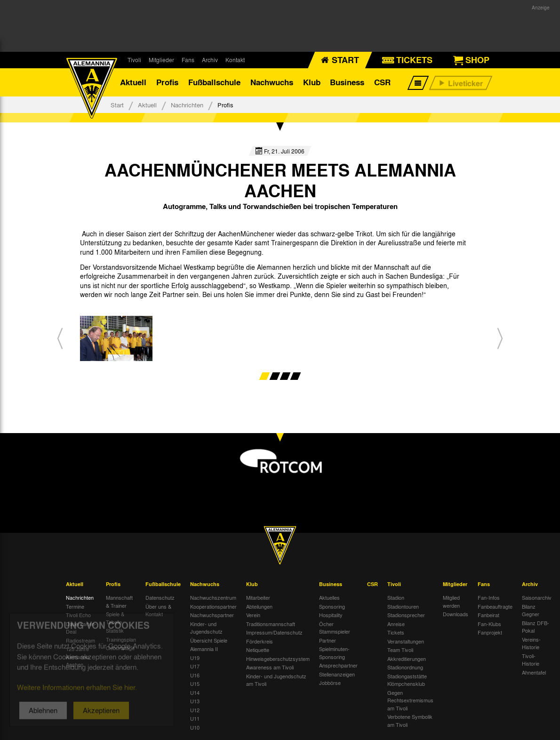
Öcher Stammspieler (335, 628)
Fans (188, 60)
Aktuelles (329, 597)
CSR (382, 82)
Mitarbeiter (258, 597)
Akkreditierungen (407, 659)
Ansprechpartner (338, 665)
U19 (195, 658)
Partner (328, 640)
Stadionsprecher (406, 615)
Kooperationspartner (213, 606)
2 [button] (275, 376)
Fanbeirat (488, 615)
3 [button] (285, 376)
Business (347, 82)
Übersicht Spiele (209, 640)
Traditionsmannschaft (271, 624)
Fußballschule (214, 82)
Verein (253, 615)
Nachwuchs (272, 82)
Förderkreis (260, 641)
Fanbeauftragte (495, 606)
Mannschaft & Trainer (119, 601)
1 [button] (265, 376)
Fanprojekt (490, 632)
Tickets (396, 632)
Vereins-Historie (531, 643)
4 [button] (296, 376)
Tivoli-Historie (531, 660)
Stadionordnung (405, 667)
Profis (167, 82)
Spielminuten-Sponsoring (334, 653)
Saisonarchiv (537, 597)
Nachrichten (187, 105)
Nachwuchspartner (212, 615)
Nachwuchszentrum (213, 597)
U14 (195, 692)
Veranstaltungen (406, 641)
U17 (195, 666)
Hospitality (331, 615)
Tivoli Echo (78, 615)
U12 (195, 710)
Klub (312, 82)
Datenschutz (160, 597)
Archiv (210, 60)
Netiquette (258, 650)
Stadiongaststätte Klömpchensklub (407, 680)
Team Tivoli (400, 650)
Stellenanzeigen (337, 674)
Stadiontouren (403, 606)
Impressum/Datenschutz (274, 632)
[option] (116, 338)
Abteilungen (259, 606)
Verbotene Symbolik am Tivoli (410, 720)
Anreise (396, 624)
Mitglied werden (451, 601)
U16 (195, 675)
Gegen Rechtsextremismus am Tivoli (410, 700)
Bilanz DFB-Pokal (536, 627)
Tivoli (134, 60)
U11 (195, 718)
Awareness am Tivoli (270, 667)
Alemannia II (204, 649)
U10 (195, 727)
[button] (60, 338)
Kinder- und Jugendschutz (206, 628)
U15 (195, 684)
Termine (75, 606)
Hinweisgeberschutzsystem (278, 659)
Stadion (396, 597)
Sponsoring (332, 606)
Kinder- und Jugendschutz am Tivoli (276, 680)
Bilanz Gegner (531, 610)
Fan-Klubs (489, 624)
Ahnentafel (534, 672)
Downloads (456, 614)
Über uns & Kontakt (158, 610)
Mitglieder (161, 60)
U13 (195, 701)
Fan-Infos (489, 597)
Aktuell (133, 82)
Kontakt (235, 60)
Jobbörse (330, 683)
